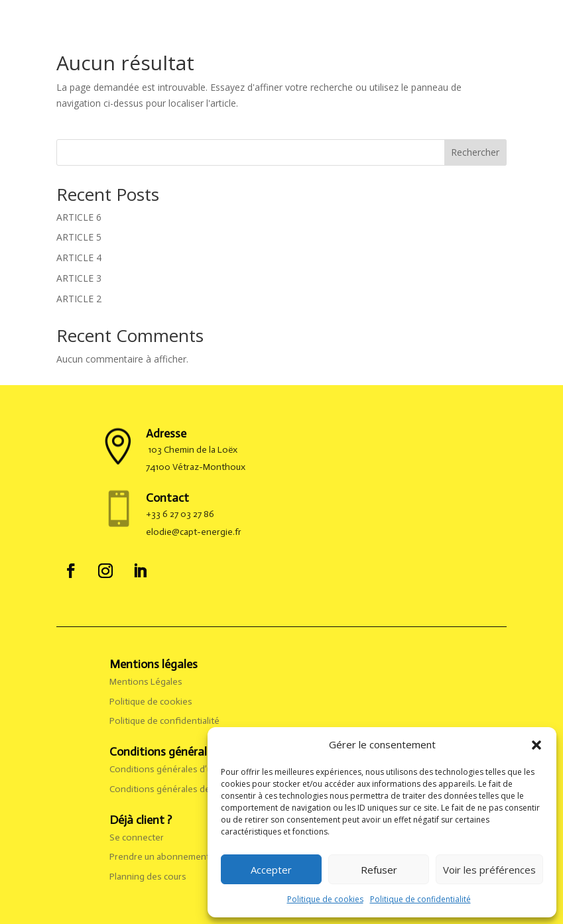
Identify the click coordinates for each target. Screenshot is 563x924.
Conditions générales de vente (173, 789)
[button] (536, 745)
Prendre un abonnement (159, 857)
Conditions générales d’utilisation (179, 769)
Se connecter (137, 837)
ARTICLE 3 (79, 278)
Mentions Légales (147, 682)
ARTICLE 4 (79, 258)
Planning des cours (148, 877)
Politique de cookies (325, 899)
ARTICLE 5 (79, 237)
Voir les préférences (489, 870)
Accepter (271, 870)
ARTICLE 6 (79, 217)
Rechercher (475, 152)
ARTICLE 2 (79, 299)
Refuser (379, 870)
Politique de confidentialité (420, 899)
